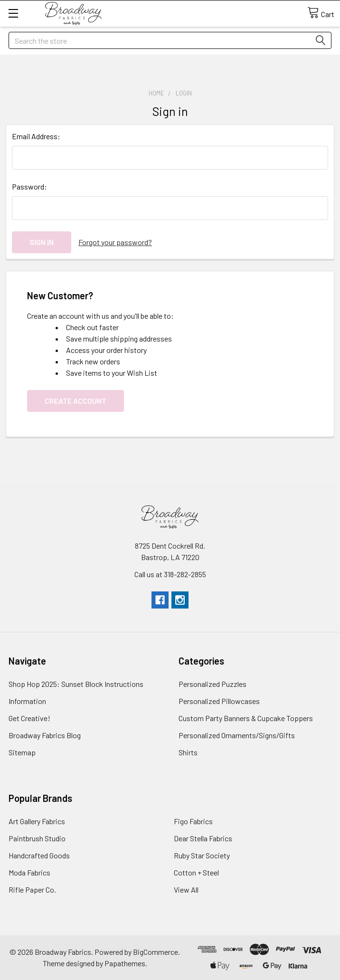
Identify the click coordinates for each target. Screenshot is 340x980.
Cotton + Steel (196, 872)
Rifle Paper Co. (32, 890)
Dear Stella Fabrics (203, 838)
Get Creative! (29, 718)
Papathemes (125, 963)
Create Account (76, 401)
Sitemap (22, 752)
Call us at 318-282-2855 (170, 574)
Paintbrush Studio (37, 838)
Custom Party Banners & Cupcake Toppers (246, 718)
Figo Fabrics (193, 821)
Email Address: (36, 136)
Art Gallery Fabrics (37, 821)
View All (186, 890)
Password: (29, 186)
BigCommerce (156, 952)
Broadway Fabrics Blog (45, 735)
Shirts (188, 752)
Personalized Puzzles (212, 684)
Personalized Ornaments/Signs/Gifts (237, 735)
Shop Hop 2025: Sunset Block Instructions (76, 684)
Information (27, 701)
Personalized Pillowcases (219, 701)
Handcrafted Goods (39, 855)
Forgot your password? (115, 242)
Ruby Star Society (202, 855)
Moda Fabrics (29, 872)
